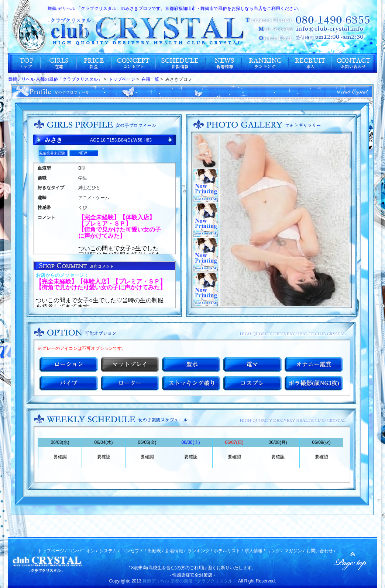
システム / (109, 551)
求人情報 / (255, 551)
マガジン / (294, 551)
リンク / (275, 551)
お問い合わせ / (321, 551)
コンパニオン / (83, 551)
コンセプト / (134, 551)
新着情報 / (176, 551)
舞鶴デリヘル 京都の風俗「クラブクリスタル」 (190, 581)
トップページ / (52, 551)
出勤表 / (156, 551)
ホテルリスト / (228, 551)
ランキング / (200, 551)
